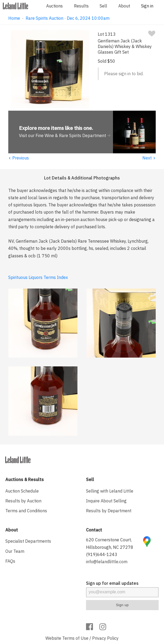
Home (14, 18)
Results (81, 6)
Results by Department (109, 511)
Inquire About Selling (106, 501)
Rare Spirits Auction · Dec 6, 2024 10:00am (68, 18)
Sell (103, 6)
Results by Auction (23, 501)
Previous (19, 158)
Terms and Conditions (26, 511)
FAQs (10, 561)
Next (149, 158)
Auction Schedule (22, 491)
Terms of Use (75, 638)
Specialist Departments (28, 541)
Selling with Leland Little (110, 491)
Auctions (54, 6)
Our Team (15, 551)
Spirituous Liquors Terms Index (38, 277)
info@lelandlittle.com (107, 562)
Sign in (147, 6)
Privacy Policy (105, 638)
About (124, 6)
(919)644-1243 (102, 554)
